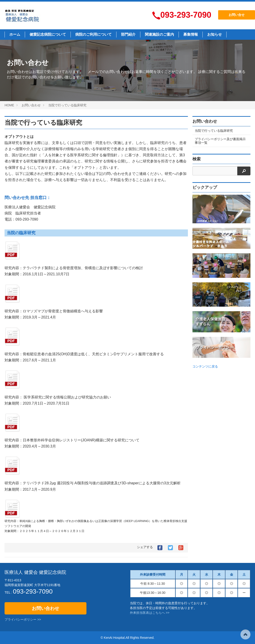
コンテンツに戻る (205, 366)
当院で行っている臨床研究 (43, 123)
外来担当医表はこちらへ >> (150, 613)
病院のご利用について (93, 34)
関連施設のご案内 (159, 34)
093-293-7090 (186, 15)
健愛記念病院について (48, 34)
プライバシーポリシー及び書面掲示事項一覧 (220, 141)
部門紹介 (128, 34)
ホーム (15, 34)
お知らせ (215, 34)
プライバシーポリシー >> (23, 619)
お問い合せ (237, 15)
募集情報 (191, 34)
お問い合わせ (45, 608)
